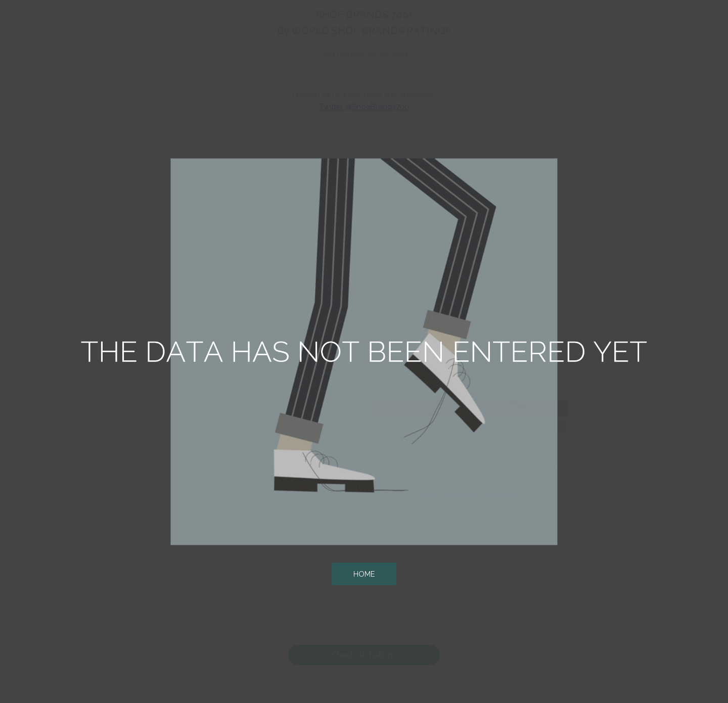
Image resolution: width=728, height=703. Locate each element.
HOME (364, 574)
